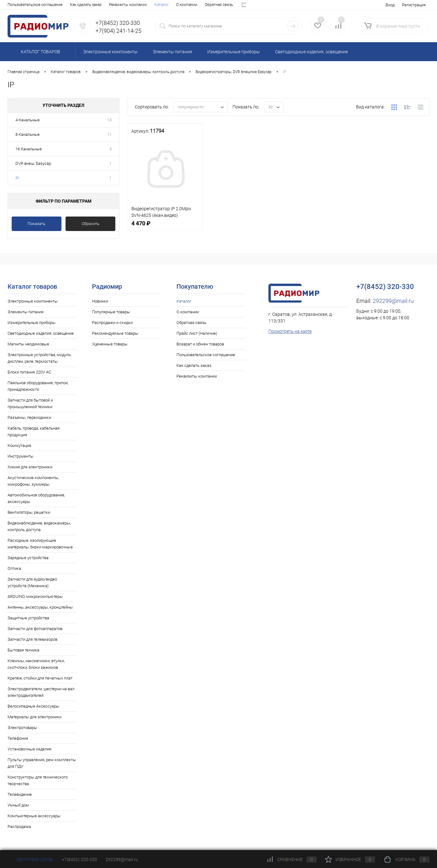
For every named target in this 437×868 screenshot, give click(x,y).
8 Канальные (28, 134)
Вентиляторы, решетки (29, 512)
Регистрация (414, 5)
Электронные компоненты (33, 301)
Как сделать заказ (194, 365)
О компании (40, 5)
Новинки (100, 301)
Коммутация (19, 446)
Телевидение (20, 794)
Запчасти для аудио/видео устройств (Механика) (32, 582)
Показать (36, 224)
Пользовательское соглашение (206, 355)
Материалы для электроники (34, 717)
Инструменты (20, 456)
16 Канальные (29, 149)
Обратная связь (72, 5)
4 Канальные (28, 120)
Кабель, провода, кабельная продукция (34, 431)
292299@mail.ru (393, 301)
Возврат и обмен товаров (162, 5)
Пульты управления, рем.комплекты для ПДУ (42, 763)
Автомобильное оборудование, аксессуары (36, 498)
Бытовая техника (23, 650)
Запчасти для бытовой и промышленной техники (30, 403)
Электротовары (22, 728)
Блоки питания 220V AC (29, 372)
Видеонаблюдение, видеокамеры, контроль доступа (39, 526)
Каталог (15, 5)
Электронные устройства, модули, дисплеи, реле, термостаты (39, 358)
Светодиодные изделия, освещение (41, 333)
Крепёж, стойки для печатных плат (40, 678)
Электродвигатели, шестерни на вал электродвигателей (41, 692)
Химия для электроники (30, 467)
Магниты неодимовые (28, 344)
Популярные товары (111, 312)
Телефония (18, 738)
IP (17, 178)
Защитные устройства (28, 618)
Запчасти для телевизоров (32, 639)
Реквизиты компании (197, 376)
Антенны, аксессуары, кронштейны (40, 607)
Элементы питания (26, 312)
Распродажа (19, 827)
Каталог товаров (40, 52)
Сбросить (90, 224)
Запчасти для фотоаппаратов (35, 629)
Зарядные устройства (28, 558)
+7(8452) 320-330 (79, 859)
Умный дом (18, 805)
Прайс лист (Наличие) (113, 5)
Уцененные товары (110, 344)
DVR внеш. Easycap (33, 163)
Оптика (14, 568)
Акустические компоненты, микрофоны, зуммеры (33, 481)
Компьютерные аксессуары (34, 816)
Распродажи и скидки (112, 323)
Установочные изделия (29, 749)
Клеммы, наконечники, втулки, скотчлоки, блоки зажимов (36, 664)
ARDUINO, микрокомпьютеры (35, 596)
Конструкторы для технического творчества (38, 780)
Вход (390, 5)
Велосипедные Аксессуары (33, 706)
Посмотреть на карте (290, 331)
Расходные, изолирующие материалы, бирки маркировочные (40, 544)
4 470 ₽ (165, 227)
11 (109, 134)
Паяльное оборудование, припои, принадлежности (38, 386)
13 (109, 120)
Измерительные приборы (32, 323)
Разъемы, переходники (29, 417)
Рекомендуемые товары (115, 333)
